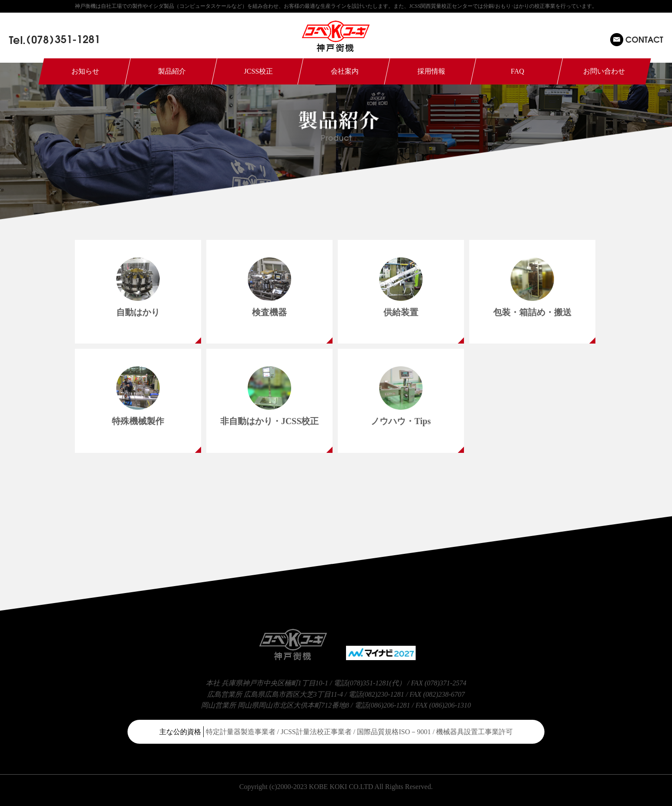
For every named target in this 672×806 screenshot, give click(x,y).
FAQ (518, 71)
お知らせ (85, 71)
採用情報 (431, 71)
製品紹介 (172, 71)
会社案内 (345, 71)
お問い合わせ (604, 71)
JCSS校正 (258, 71)
